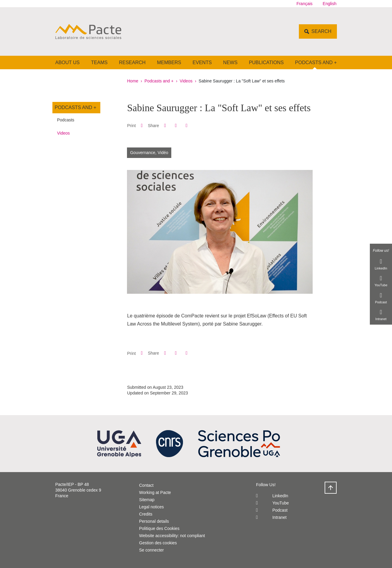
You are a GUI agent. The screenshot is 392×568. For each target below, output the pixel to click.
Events (202, 62)
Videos (186, 81)
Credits (146, 514)
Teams (99, 62)
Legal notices (152, 507)
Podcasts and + (316, 62)
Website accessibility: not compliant (172, 536)
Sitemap (147, 500)
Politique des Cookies (159, 528)
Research (132, 62)
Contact (146, 485)
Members (169, 62)
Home (133, 81)
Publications (266, 62)
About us (68, 62)
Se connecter (152, 550)
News (230, 62)
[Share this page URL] (186, 126)
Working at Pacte (155, 492)
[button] (165, 125)
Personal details (154, 521)
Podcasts (66, 120)
